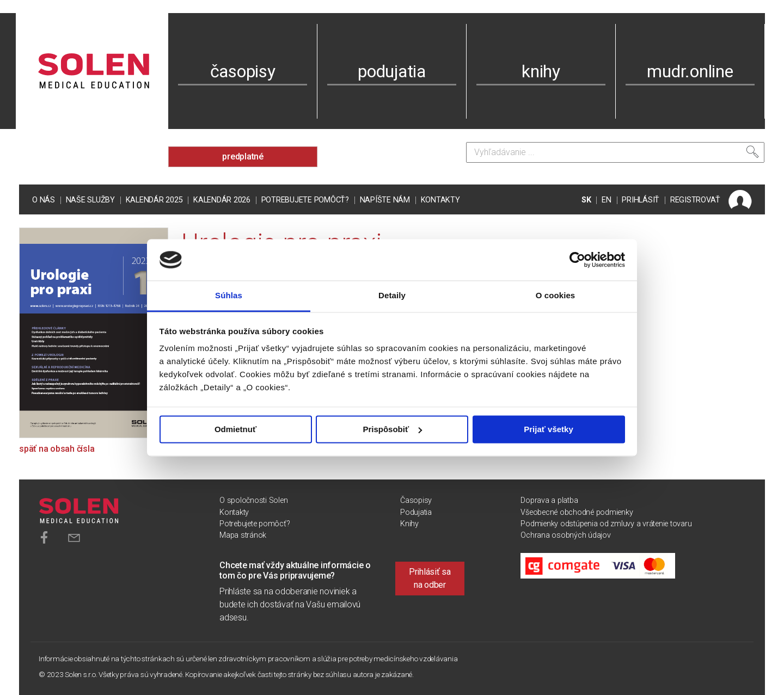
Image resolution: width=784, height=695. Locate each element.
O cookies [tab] (556, 296)
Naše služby (90, 200)
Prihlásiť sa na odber (430, 578)
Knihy (409, 524)
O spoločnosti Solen (253, 500)
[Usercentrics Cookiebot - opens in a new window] (577, 260)
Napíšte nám (385, 200)
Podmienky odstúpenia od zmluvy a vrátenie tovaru (606, 524)
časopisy (243, 71)
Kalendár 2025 (154, 200)
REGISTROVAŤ (695, 200)
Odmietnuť (235, 429)
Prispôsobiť (392, 429)
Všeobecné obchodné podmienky (577, 512)
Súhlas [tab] (229, 296)
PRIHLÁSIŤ (641, 200)
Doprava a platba (549, 500)
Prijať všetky (549, 429)
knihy (541, 71)
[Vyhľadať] (752, 152)
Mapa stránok (243, 535)
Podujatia (416, 512)
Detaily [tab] (392, 296)
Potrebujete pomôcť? (305, 200)
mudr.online (690, 71)
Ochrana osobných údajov (565, 535)
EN (607, 200)
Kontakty (440, 200)
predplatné (243, 156)
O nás (44, 200)
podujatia (392, 71)
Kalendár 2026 (222, 200)
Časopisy (416, 500)
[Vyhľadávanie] (615, 152)
